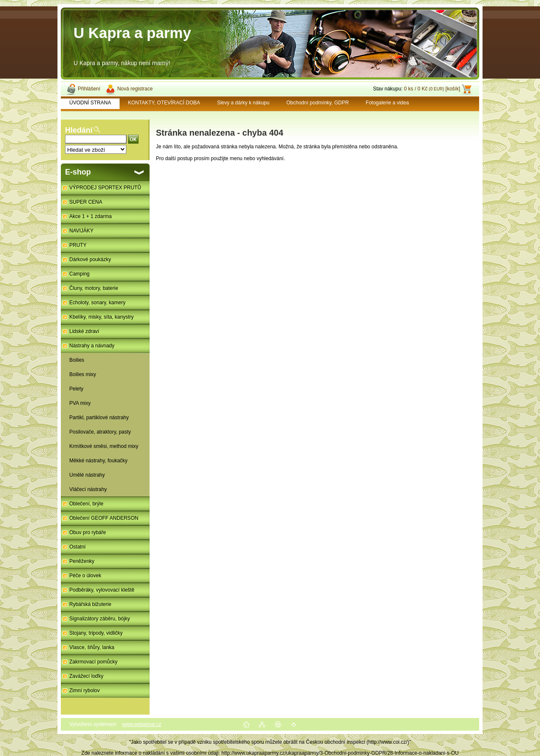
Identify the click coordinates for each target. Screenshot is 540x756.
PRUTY (78, 245)
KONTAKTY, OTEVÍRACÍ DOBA (164, 103)
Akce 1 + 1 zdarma (90, 216)
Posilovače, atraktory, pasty (100, 432)
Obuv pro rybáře (88, 532)
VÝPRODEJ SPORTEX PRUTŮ (105, 188)
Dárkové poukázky (90, 259)
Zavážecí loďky (86, 676)
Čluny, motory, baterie (94, 288)
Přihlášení (89, 89)
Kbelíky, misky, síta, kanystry (101, 317)
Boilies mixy (83, 374)
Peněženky (82, 561)
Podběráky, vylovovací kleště (102, 590)
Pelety (76, 389)
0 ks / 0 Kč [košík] (432, 89)
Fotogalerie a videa (387, 103)
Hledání (79, 130)
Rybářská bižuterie (90, 604)
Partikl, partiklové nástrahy (99, 418)
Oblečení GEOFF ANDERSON (104, 518)
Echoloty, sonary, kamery (97, 303)
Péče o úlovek (85, 576)
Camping (79, 274)
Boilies (77, 360)
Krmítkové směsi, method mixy (104, 446)
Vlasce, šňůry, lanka (92, 647)
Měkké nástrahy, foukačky (98, 461)
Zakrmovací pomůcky (93, 662)
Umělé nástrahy (87, 475)
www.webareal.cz (142, 724)
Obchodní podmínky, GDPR (318, 103)
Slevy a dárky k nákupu (243, 103)
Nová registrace (135, 89)
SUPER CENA (86, 202)
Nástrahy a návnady (92, 346)
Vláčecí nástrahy (88, 489)
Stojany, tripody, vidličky (96, 633)
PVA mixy (80, 403)
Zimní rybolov (85, 690)
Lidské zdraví (84, 331)
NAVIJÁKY (81, 231)
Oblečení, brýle (86, 504)
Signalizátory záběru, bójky (100, 619)
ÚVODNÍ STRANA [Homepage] (90, 103)
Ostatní (78, 547)
